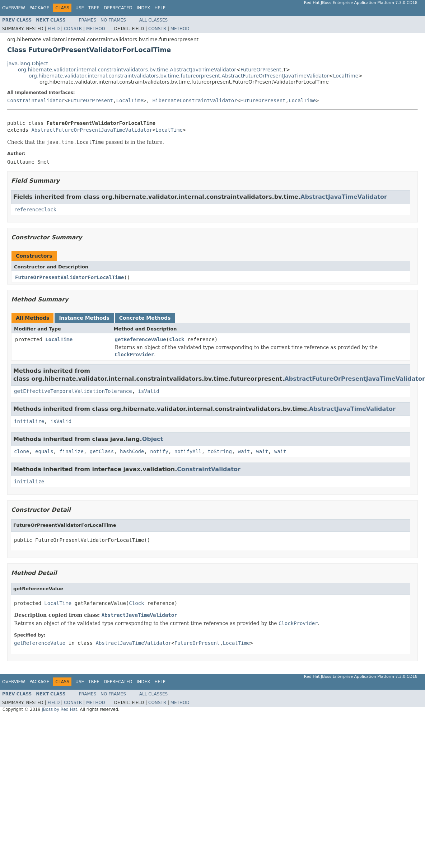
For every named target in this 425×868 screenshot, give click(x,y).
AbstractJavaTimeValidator (344, 197)
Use (80, 8)
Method (96, 29)
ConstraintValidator (36, 100)
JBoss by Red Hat (59, 709)
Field (53, 29)
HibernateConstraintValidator (195, 100)
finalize (71, 451)
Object (153, 439)
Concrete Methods (145, 318)
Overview (14, 8)
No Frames (113, 20)
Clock (177, 339)
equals (44, 451)
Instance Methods (84, 318)
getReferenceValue (141, 339)
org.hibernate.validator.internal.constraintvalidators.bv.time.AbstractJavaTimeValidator (127, 70)
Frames (88, 20)
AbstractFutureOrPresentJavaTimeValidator (92, 130)
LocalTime (346, 76)
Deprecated (118, 8)
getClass (102, 451)
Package (39, 8)
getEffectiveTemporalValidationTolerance (73, 391)
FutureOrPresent (261, 70)
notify (159, 451)
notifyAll (188, 451)
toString (220, 451)
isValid (149, 391)
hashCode (132, 451)
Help (160, 8)
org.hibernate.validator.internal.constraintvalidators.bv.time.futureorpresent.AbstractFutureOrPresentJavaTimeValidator (179, 76)
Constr (73, 29)
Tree (94, 8)
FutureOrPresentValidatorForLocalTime (69, 277)
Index (144, 8)
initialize (29, 421)
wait (244, 451)
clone (22, 451)
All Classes (153, 20)
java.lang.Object (28, 64)
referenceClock (35, 210)
